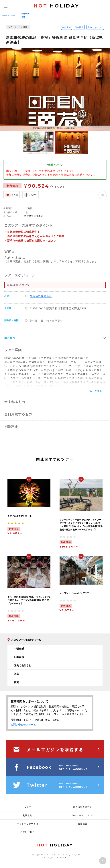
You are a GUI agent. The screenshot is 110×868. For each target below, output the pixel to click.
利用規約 (27, 815)
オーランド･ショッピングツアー (75, 593)
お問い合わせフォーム (23, 725)
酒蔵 (16, 674)
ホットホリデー (9, 15)
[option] (55, 90)
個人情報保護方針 (82, 807)
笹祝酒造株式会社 (34, 216)
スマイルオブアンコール (19, 516)
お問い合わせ (27, 832)
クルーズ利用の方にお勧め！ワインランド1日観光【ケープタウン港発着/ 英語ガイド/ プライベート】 (29, 600)
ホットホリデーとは (28, 824)
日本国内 (79, 27)
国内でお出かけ (95, 27)
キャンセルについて (82, 815)
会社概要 (82, 824)
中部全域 (25, 14)
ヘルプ (27, 807)
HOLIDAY (56, 6)
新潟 (23, 17)
